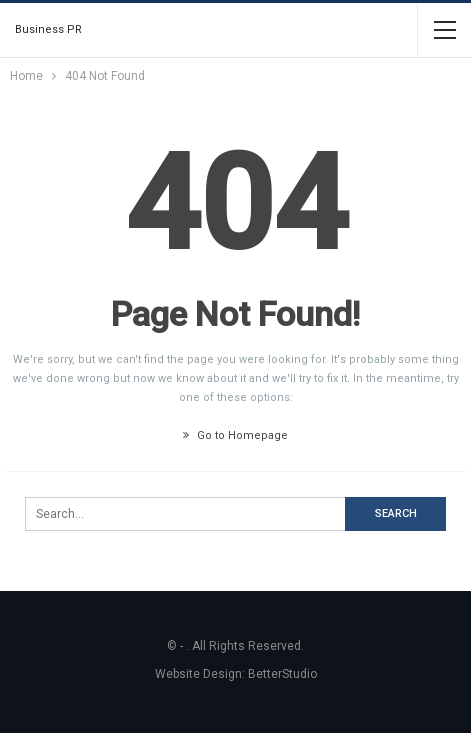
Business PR (48, 29)
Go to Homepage (235, 435)
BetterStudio (282, 674)
